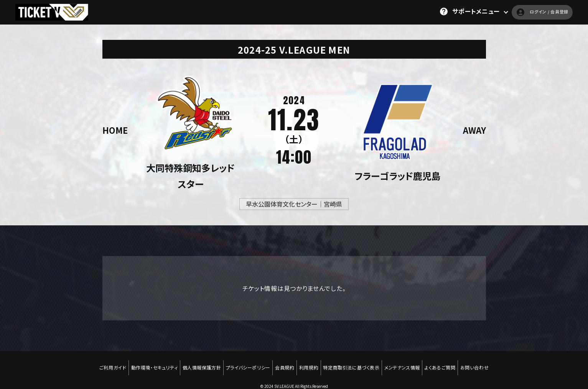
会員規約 (284, 363)
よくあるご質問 (446, 363)
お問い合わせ (483, 363)
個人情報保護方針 (197, 363)
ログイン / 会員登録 (531, 11)
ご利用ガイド (105, 363)
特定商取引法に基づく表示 (354, 363)
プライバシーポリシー (245, 363)
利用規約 (310, 363)
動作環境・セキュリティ (148, 363)
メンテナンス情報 (407, 363)
